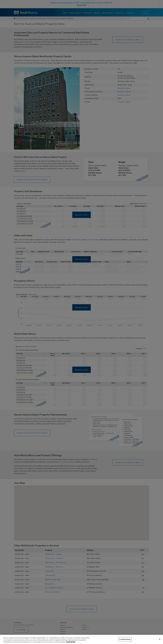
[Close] (160, 639)
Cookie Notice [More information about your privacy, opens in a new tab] (71, 642)
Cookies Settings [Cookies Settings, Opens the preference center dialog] (125, 639)
